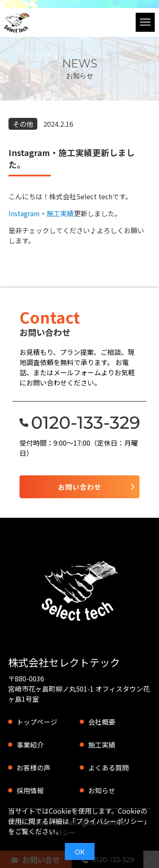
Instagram (24, 213)
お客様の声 (33, 768)
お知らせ (102, 790)
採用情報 (30, 790)
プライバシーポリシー (110, 821)
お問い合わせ (80, 487)
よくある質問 (109, 768)
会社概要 (102, 722)
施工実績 (60, 213)
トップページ (37, 722)
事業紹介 (30, 745)
